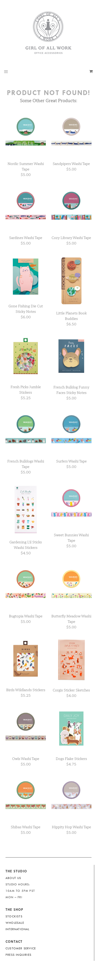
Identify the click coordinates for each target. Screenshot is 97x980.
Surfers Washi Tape (71, 461)
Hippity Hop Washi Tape (71, 827)
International (18, 929)
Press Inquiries (18, 955)
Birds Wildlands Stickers (26, 690)
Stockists (14, 916)
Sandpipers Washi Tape (71, 164)
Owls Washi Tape (26, 759)
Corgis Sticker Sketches (71, 690)
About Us (13, 878)
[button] (6, 72)
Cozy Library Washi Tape (71, 238)
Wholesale (15, 923)
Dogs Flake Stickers (71, 759)
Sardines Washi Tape (26, 238)
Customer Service (21, 948)
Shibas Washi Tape (26, 827)
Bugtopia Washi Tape (26, 616)
